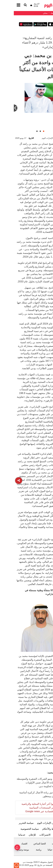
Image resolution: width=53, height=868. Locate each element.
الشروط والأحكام (37, 829)
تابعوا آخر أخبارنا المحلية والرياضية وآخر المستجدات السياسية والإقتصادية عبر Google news (25, 808)
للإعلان (18, 835)
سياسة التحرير (12, 823)
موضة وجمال (9, 850)
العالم (47, 850)
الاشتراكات (31, 835)
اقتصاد (10, 844)
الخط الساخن (26, 844)
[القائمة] (11, 5)
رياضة (25, 850)
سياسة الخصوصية (16, 829)
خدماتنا (8, 835)
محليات (41, 844)
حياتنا (36, 850)
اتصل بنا (44, 835)
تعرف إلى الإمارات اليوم (36, 823)
